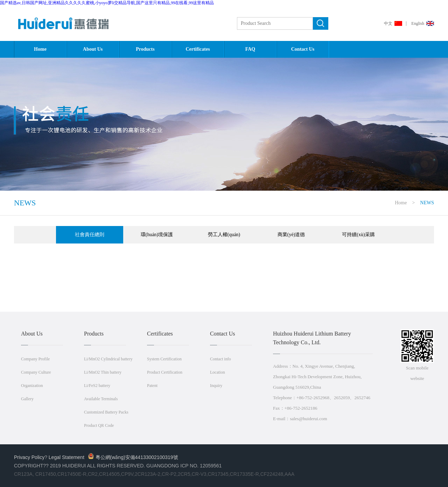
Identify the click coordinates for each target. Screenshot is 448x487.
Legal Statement (66, 457)
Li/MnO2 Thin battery (103, 372)
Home (40, 49)
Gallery (27, 399)
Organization (32, 386)
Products (145, 49)
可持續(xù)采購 (358, 235)
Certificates (198, 49)
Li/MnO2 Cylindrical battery (108, 359)
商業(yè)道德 (291, 235)
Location (218, 372)
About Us (93, 49)
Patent (152, 386)
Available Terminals (101, 399)
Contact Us (303, 49)
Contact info (220, 359)
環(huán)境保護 (157, 235)
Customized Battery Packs (106, 412)
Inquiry (216, 386)
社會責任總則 (90, 235)
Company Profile (35, 359)
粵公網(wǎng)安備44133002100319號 (133, 457)
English (418, 23)
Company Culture (36, 372)
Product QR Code (99, 425)
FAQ (250, 49)
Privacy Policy (29, 457)
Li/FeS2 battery (97, 386)
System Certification (164, 359)
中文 (388, 23)
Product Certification (165, 372)
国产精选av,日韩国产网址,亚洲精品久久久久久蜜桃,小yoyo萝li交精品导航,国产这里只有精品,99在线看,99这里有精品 (107, 3)
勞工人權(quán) (224, 235)
